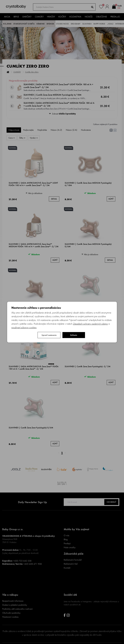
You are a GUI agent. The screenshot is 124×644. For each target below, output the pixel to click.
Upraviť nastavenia (49, 335)
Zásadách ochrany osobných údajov (90, 324)
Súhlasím (74, 335)
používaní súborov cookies (24, 327)
